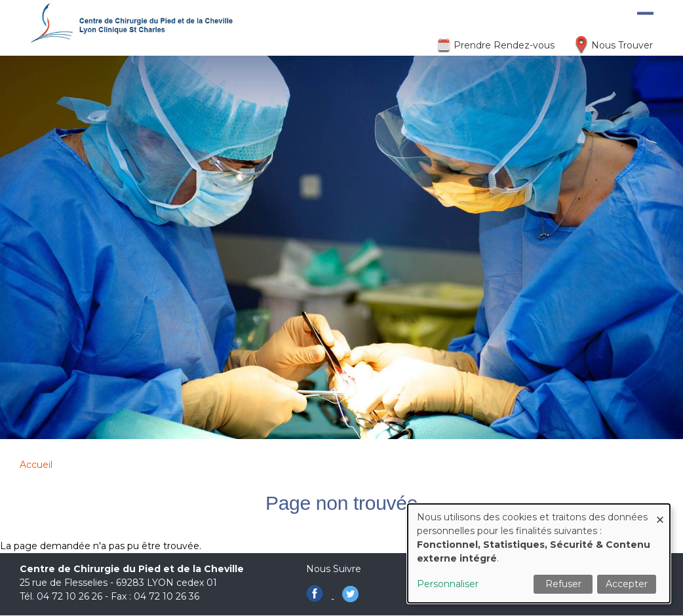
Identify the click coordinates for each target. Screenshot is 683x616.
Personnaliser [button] (448, 584)
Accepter (627, 584)
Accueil (36, 465)
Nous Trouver (622, 45)
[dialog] (539, 553)
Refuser (563, 584)
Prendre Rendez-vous (504, 45)
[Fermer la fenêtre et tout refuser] (660, 512)
